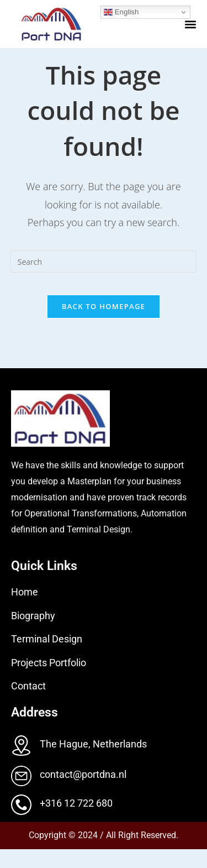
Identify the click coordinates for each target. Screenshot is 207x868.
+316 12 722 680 (76, 822)
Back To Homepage (104, 325)
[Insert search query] (104, 280)
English (121, 12)
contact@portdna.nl (83, 793)
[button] (190, 24)
